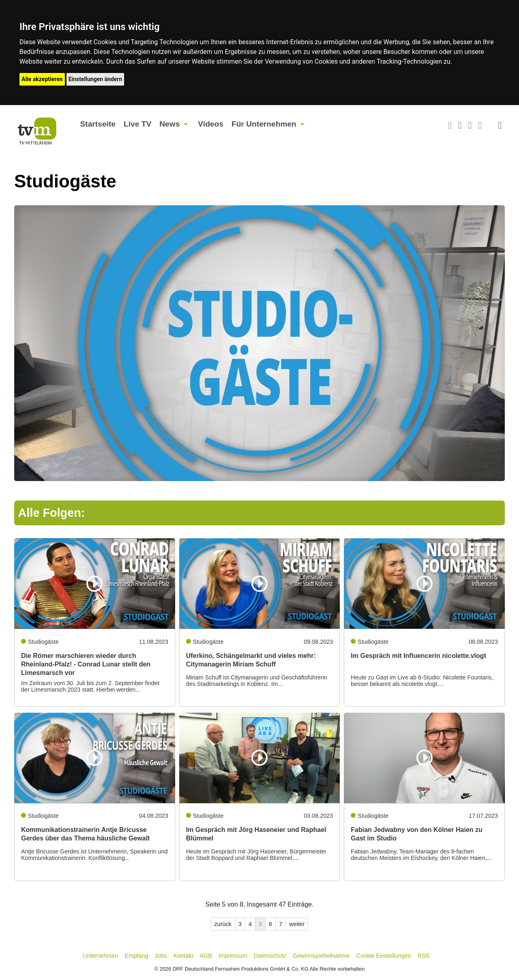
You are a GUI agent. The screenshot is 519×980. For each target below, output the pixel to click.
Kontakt (183, 956)
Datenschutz (270, 956)
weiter (297, 924)
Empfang (137, 956)
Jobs (161, 956)
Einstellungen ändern (95, 79)
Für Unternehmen (264, 124)
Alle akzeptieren (42, 79)
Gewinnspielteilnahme (321, 956)
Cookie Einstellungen (384, 956)
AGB (206, 956)
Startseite (98, 124)
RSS (424, 956)
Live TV (137, 124)
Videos (211, 124)
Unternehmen (100, 956)
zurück (223, 924)
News (169, 124)
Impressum (233, 956)
